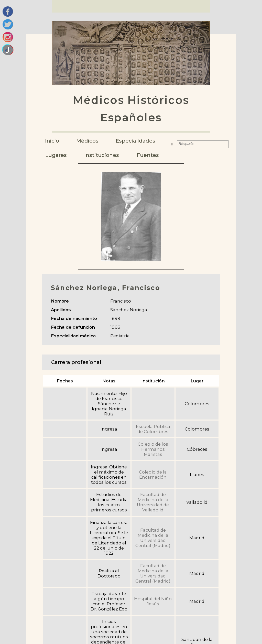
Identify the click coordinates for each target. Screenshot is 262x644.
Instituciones (104, 155)
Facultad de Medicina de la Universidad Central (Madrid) (153, 538)
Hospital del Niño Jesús (153, 601)
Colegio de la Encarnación (153, 475)
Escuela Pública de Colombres (153, 429)
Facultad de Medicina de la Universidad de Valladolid (153, 502)
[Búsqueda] (203, 146)
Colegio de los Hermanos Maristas (153, 449)
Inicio (53, 141)
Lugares (57, 155)
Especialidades (138, 141)
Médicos (89, 141)
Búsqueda (174, 146)
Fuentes (150, 155)
